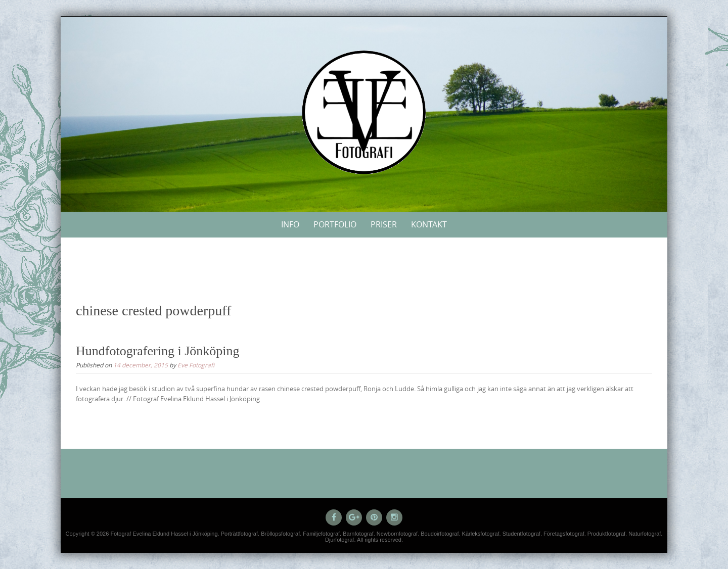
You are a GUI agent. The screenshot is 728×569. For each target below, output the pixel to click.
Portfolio (335, 224)
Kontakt (429, 224)
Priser (384, 224)
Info (290, 224)
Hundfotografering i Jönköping (158, 351)
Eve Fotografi (196, 365)
